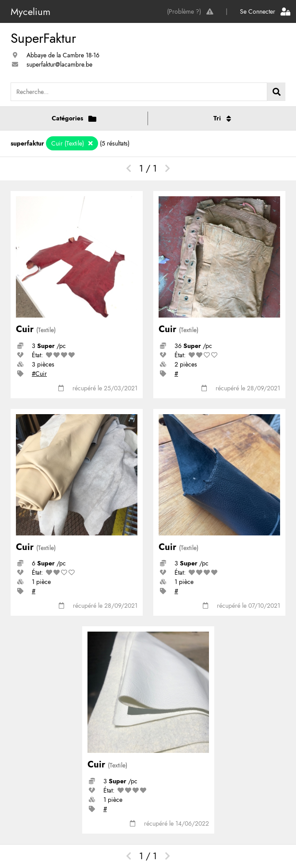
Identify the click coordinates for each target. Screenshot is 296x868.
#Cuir (39, 374)
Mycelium (30, 11)
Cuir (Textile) (68, 143)
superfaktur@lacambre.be (59, 64)
